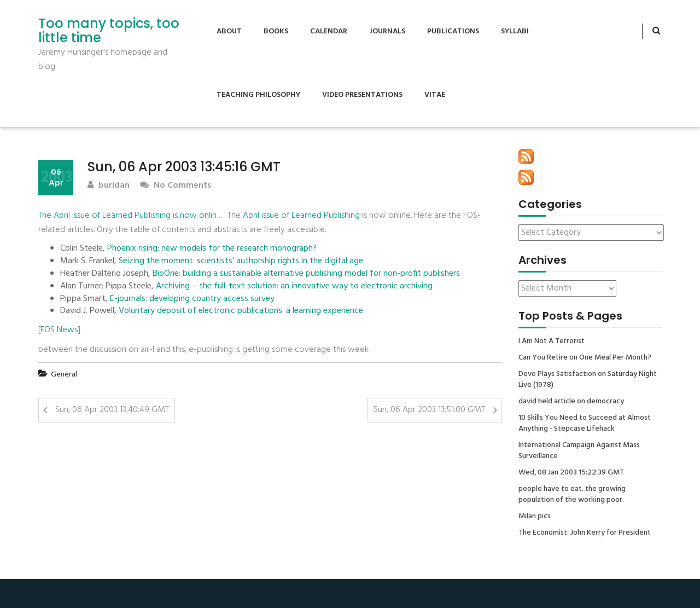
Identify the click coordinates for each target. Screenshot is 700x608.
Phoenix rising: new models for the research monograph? (212, 249)
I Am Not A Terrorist (552, 341)
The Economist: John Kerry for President (585, 533)
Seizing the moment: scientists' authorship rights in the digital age (241, 261)
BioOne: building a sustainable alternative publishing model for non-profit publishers (306, 274)
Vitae (435, 95)
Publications (453, 31)
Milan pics (535, 517)
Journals (387, 31)
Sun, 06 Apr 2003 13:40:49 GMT (112, 410)
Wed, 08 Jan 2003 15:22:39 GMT (571, 473)
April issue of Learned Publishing (301, 216)
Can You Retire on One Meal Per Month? (585, 358)
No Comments (176, 186)
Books (276, 31)
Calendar (329, 31)
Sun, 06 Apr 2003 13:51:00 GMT (429, 410)
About (229, 31)
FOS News (59, 330)
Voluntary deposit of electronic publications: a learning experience (241, 311)
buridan (109, 186)
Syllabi (515, 31)
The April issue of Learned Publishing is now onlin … (131, 216)
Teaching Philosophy (258, 95)
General (64, 375)
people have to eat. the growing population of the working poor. (572, 495)
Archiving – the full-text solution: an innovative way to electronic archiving (294, 286)
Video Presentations (362, 95)
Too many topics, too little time (109, 31)
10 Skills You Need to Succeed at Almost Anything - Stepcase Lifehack (585, 424)
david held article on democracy (571, 402)
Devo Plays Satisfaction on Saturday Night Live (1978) (588, 380)
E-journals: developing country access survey (192, 299)
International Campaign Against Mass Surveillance (579, 451)
